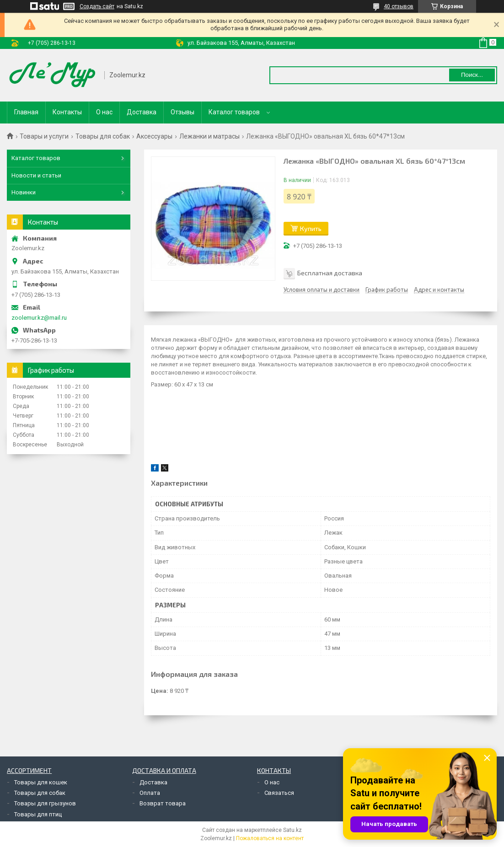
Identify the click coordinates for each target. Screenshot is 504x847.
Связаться (279, 793)
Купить (311, 228)
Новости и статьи (36, 175)
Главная (26, 112)
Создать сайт (97, 6)
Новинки (24, 192)
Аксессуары (154, 136)
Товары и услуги (44, 136)
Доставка (142, 112)
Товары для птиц (38, 814)
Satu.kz (292, 830)
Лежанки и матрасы (209, 136)
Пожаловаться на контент (270, 838)
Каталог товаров (234, 112)
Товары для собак (103, 136)
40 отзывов (399, 6)
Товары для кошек (41, 782)
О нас (104, 112)
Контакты (67, 112)
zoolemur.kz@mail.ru (39, 318)
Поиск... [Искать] (472, 75)
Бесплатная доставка (330, 273)
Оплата (150, 793)
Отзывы (182, 112)
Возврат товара (163, 803)
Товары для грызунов (45, 803)
